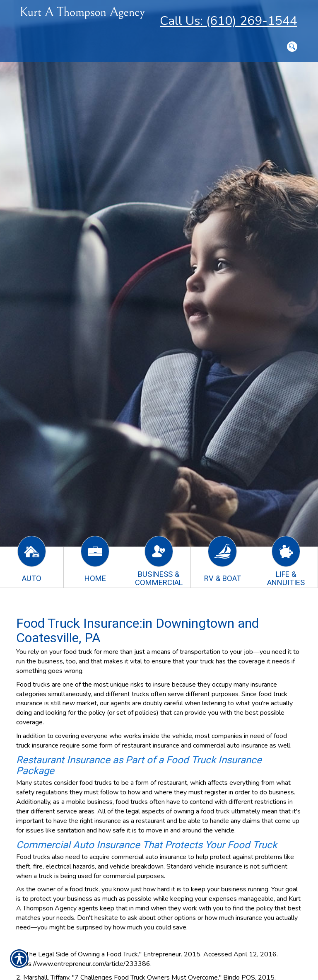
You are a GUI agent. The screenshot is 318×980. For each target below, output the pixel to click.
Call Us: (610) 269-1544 (229, 21)
